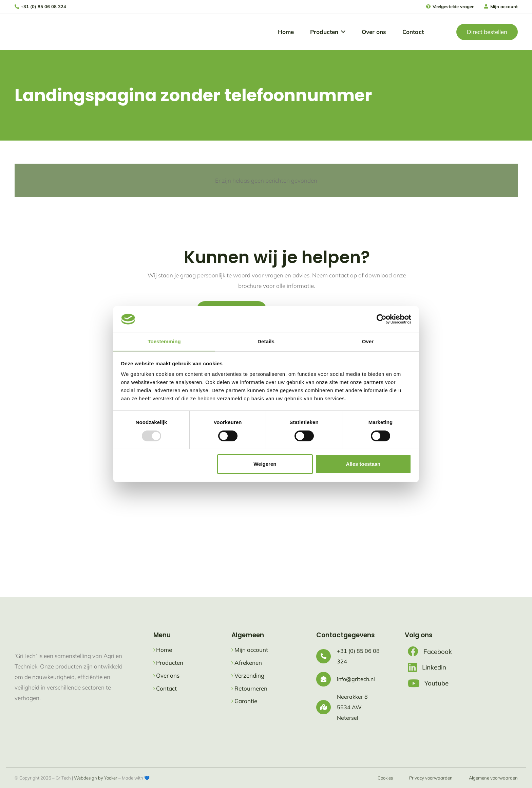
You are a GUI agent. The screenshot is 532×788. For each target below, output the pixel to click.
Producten (170, 663)
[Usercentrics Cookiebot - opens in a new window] (382, 319)
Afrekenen (248, 663)
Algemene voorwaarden (493, 778)
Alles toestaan (363, 464)
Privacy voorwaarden (431, 778)
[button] (342, 32)
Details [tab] (266, 341)
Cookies (385, 778)
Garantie (246, 701)
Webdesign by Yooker (96, 778)
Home (164, 650)
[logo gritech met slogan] (35, 32)
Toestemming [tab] (164, 341)
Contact (166, 688)
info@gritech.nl (356, 679)
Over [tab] (368, 341)
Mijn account (251, 650)
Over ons (168, 675)
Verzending (249, 675)
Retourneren (251, 688)
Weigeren (265, 464)
